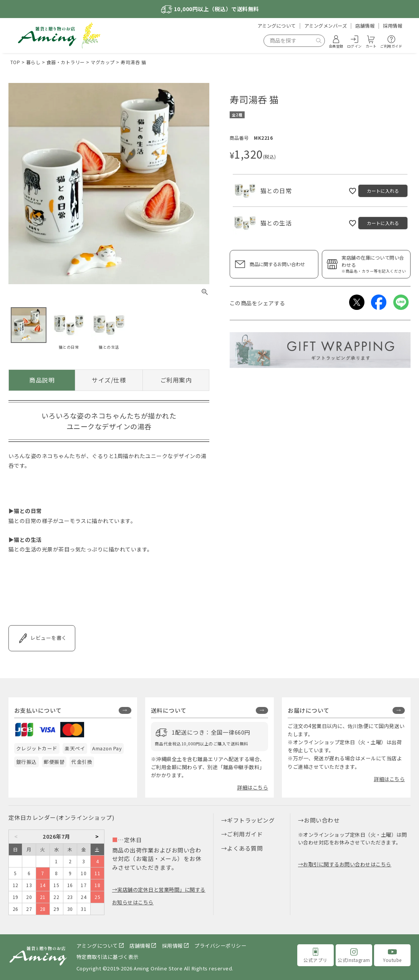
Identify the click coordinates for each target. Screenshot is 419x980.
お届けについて (309, 710)
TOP (15, 62)
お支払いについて (38, 710)
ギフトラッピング (251, 820)
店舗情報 (365, 26)
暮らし (33, 62)
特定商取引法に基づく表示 (108, 957)
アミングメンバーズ (326, 26)
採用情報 (393, 26)
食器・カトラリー (66, 62)
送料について (169, 710)
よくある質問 (245, 848)
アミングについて (277, 26)
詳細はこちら (253, 787)
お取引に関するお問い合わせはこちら (347, 864)
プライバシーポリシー (220, 946)
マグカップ (103, 62)
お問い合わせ (322, 820)
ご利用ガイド (245, 834)
